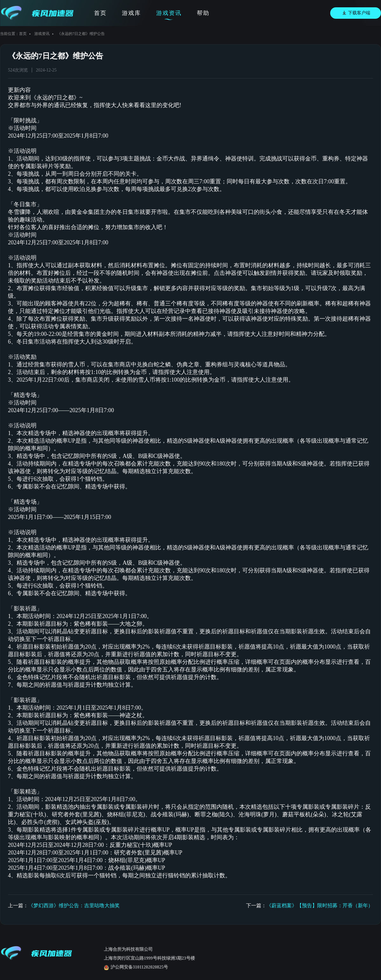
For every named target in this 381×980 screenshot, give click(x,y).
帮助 (203, 13)
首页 (100, 13)
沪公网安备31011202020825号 (136, 967)
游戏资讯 (169, 13)
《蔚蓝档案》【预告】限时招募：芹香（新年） (320, 905)
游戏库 (131, 13)
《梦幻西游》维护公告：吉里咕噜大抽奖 (74, 905)
